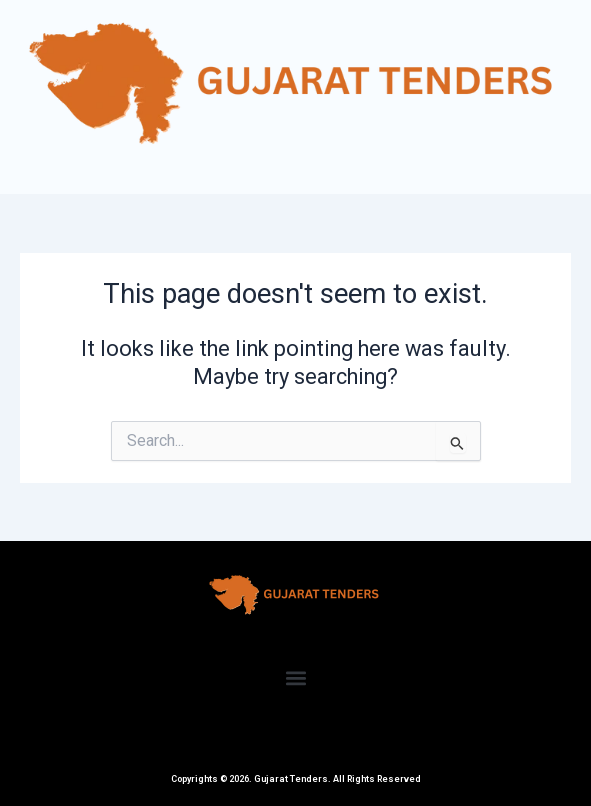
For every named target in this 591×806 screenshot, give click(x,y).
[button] (295, 677)
